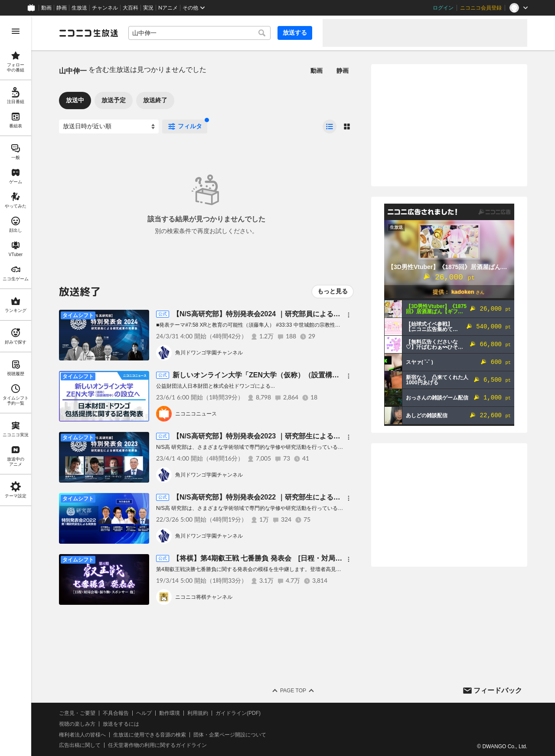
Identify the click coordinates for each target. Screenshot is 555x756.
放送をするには (121, 724)
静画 (62, 8)
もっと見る (333, 291)
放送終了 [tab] (155, 100)
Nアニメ (168, 8)
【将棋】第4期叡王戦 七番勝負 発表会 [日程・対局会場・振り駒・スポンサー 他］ (304, 558)
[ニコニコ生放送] (88, 33)
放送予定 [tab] (114, 100)
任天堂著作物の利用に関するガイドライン (157, 745)
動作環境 (170, 713)
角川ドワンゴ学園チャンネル (209, 353)
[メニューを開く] (16, 31)
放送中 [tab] (75, 100)
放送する (295, 32)
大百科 (131, 8)
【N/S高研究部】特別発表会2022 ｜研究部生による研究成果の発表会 (281, 497)
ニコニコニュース (196, 414)
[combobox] (199, 33)
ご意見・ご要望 (77, 713)
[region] (16, 386)
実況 (148, 8)
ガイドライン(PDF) (238, 713)
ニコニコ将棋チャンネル (204, 597)
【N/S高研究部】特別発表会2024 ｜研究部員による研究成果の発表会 (281, 314)
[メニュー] (349, 315)
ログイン (443, 8)
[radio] (330, 127)
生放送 (79, 8)
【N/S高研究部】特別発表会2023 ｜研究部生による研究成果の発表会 (281, 436)
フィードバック (498, 690)
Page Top (293, 691)
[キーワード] (199, 33)
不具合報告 (116, 713)
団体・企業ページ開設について (230, 735)
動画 (46, 8)
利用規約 (198, 713)
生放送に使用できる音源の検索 (150, 735)
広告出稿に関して (80, 745)
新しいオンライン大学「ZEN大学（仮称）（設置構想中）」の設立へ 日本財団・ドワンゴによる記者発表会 (343, 375)
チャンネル (105, 8)
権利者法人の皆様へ (82, 735)
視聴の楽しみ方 (77, 724)
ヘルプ (144, 713)
